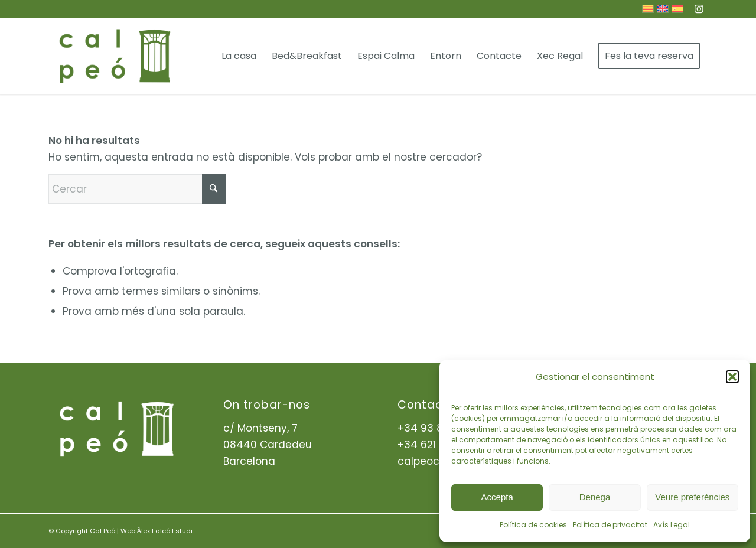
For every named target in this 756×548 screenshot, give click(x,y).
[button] (732, 377)
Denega (595, 497)
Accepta (497, 497)
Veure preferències (692, 497)
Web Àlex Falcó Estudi (157, 531)
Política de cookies (533, 525)
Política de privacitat (610, 525)
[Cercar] (137, 189)
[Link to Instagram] (699, 9)
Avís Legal (672, 525)
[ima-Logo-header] (114, 56)
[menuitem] (239, 56)
